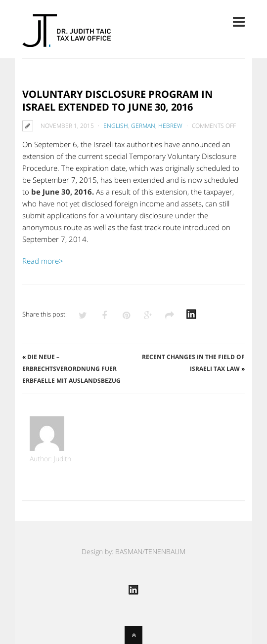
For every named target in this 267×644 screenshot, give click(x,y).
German (143, 126)
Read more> (43, 261)
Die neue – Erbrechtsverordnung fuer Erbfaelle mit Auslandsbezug (71, 369)
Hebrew (170, 126)
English (116, 126)
